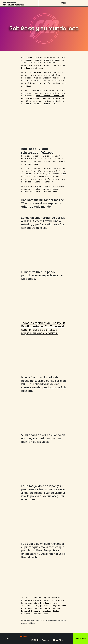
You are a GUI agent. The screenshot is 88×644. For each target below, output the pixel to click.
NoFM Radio (9, 2)
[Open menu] (63, 3)
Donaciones (81, 639)
